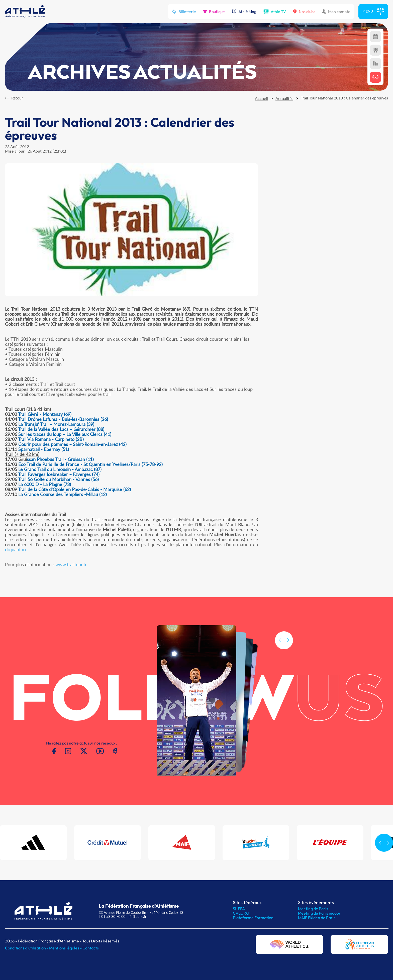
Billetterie (184, 12)
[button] (288, 648)
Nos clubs (304, 12)
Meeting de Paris (313, 909)
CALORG (241, 913)
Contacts (91, 948)
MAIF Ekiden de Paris (317, 918)
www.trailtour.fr (71, 564)
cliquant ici (16, 549)
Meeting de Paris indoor (319, 913)
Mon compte (336, 12)
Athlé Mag (244, 12)
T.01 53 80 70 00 (112, 916)
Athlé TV (275, 12)
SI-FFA (239, 909)
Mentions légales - (66, 948)
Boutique (214, 12)
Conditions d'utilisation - (27, 948)
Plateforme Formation (253, 918)
